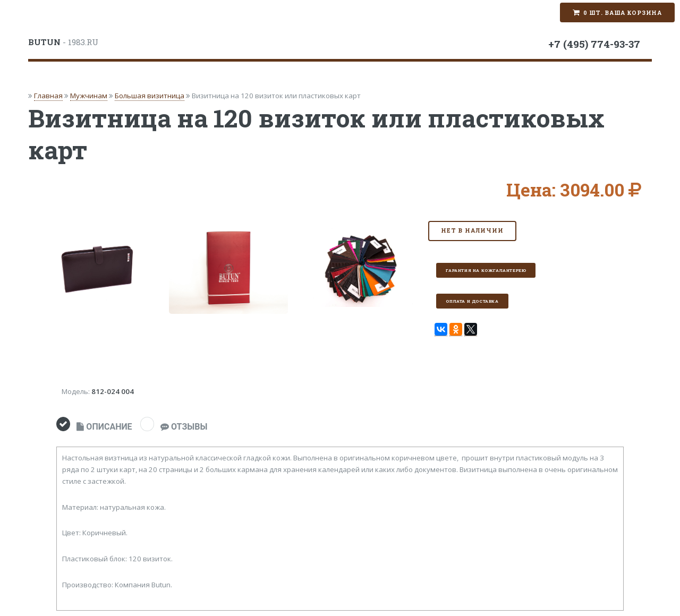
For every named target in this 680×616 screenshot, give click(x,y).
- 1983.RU (63, 42)
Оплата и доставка (472, 301)
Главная (48, 96)
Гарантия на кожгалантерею (486, 270)
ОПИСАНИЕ (104, 427)
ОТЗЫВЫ (184, 427)
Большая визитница (150, 96)
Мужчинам (89, 96)
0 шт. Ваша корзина (623, 13)
